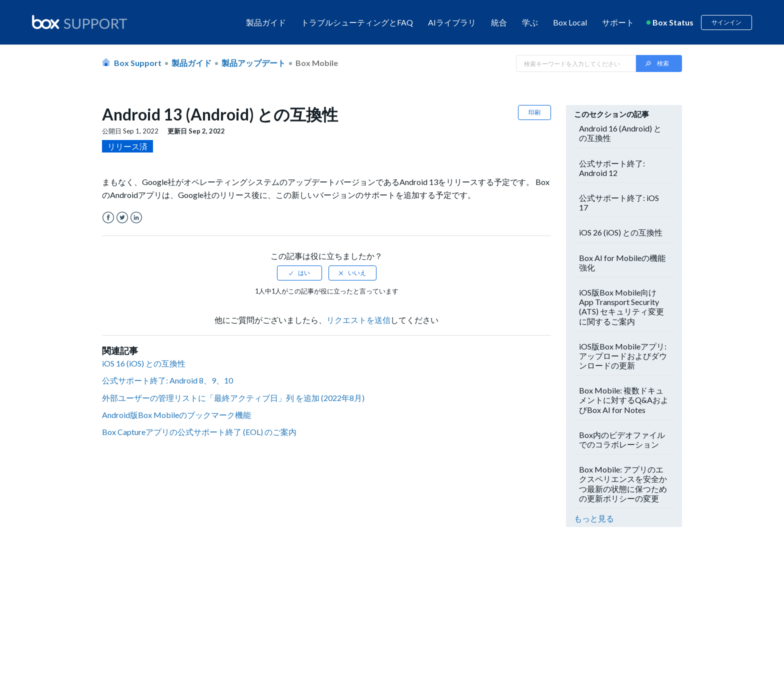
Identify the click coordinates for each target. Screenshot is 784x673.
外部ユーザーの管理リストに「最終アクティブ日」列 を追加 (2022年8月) (233, 398)
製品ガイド (266, 22)
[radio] (299, 273)
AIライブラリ (452, 22)
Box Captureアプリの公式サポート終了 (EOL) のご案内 (199, 432)
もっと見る (594, 518)
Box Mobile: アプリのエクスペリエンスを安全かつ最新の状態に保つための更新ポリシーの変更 (623, 484)
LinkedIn (136, 218)
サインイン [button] (726, 22)
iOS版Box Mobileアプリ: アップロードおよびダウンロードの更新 (623, 356)
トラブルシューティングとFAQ (357, 22)
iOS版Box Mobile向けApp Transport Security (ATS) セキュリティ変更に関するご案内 (621, 307)
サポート (618, 22)
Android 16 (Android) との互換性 (620, 133)
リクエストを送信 (358, 320)
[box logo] (79, 22)
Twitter (122, 218)
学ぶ (530, 22)
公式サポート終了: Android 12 (612, 168)
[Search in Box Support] (576, 63)
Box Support (138, 63)
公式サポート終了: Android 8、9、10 (167, 380)
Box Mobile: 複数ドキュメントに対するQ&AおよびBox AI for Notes (624, 400)
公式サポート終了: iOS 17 (619, 202)
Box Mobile (317, 63)
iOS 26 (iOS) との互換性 (621, 232)
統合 (499, 22)
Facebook (108, 218)
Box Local (570, 22)
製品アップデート (253, 63)
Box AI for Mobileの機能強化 (622, 262)
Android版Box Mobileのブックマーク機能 (176, 415)
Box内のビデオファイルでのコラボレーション (622, 439)
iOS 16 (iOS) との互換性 (144, 363)
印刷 (534, 112)
